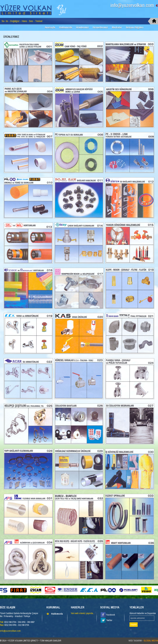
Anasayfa (50, 27)
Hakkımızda (66, 27)
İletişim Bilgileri (135, 27)
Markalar (117, 27)
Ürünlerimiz (82, 27)
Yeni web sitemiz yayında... (83, 613)
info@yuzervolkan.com (134, 5)
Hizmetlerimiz (100, 27)
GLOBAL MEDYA (151, 641)
